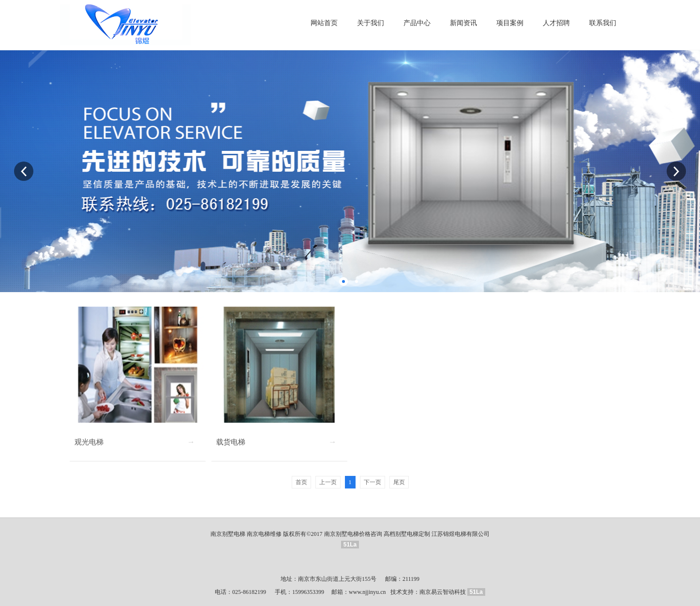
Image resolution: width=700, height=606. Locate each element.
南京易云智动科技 (443, 592)
